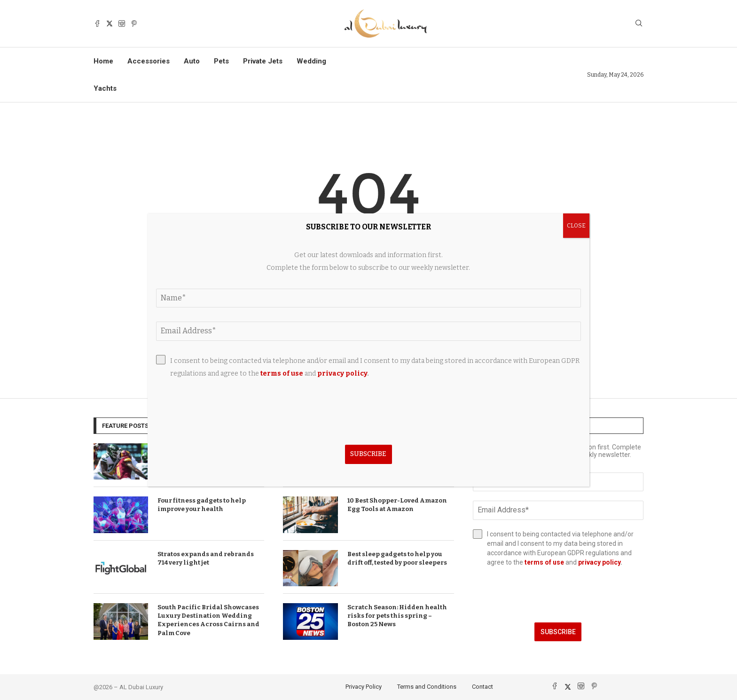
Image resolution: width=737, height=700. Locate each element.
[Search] (639, 24)
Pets (221, 61)
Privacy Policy (364, 687)
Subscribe (558, 632)
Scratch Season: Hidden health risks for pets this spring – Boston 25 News (397, 616)
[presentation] (558, 595)
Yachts (105, 88)
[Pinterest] (134, 24)
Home (103, 61)
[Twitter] (110, 24)
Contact (482, 687)
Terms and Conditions (427, 687)
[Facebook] (97, 24)
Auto (192, 61)
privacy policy (599, 562)
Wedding (311, 61)
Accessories (149, 61)
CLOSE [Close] (576, 226)
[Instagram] (122, 24)
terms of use (544, 562)
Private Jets (263, 61)
